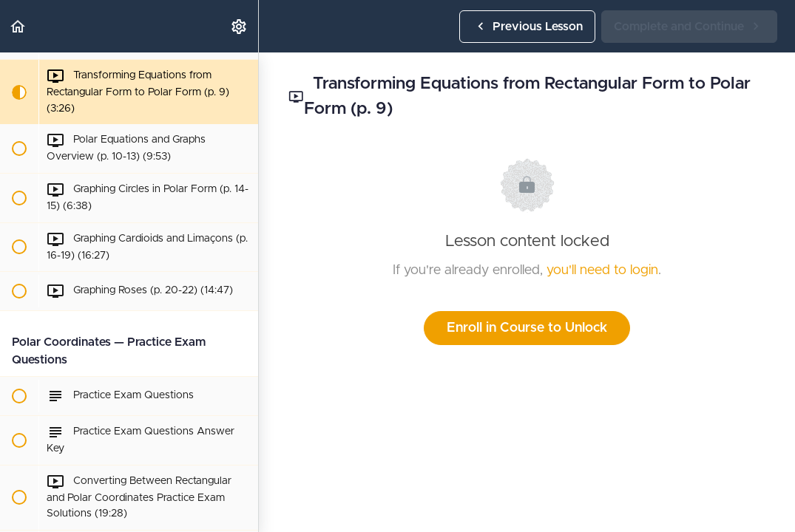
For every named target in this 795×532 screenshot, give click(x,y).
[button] (18, 26)
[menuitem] (240, 26)
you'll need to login (602, 270)
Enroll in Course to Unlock (527, 328)
